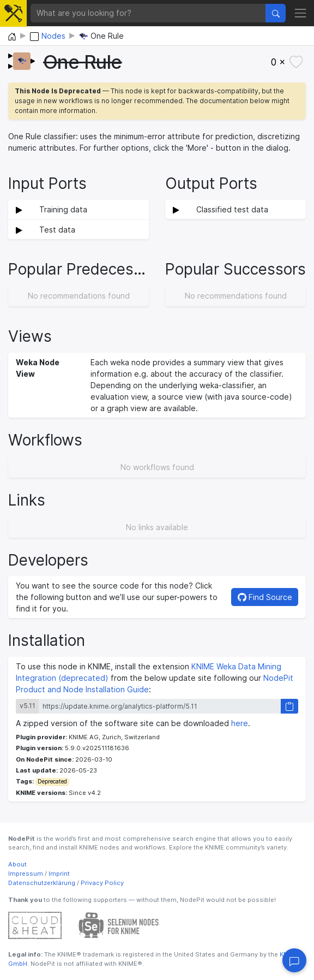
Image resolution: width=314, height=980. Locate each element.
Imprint (59, 874)
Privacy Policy (102, 883)
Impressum (26, 874)
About (17, 864)
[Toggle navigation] (300, 13)
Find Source (265, 597)
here (240, 723)
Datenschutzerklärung (42, 883)
